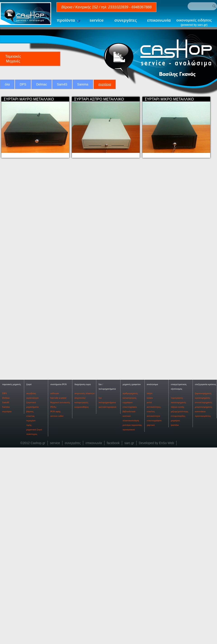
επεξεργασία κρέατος (205, 554)
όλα (7, 84)
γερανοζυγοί (32, 567)
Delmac (41, 84)
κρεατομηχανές (202, 567)
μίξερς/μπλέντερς (180, 581)
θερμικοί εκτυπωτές (60, 572)
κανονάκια (200, 581)
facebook (113, 612)
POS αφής (55, 581)
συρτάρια (105, 84)
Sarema (83, 84)
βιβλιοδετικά (129, 581)
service (97, 20)
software (55, 563)
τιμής (29, 594)
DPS (23, 84)
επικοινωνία (159, 20)
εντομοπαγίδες (178, 585)
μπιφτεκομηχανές (204, 576)
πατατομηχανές (178, 572)
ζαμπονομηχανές (203, 563)
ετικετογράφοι (130, 576)
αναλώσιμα (152, 554)
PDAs (53, 576)
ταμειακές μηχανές (12, 554)
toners (150, 567)
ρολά (149, 572)
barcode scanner (58, 567)
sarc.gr (129, 612)
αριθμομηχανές (130, 563)
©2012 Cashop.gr (33, 612)
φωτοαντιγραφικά (107, 576)
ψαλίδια (175, 594)
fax (100, 567)
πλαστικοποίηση (131, 590)
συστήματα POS (59, 554)
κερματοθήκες (81, 576)
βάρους (30, 581)
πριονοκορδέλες (203, 585)
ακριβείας (31, 563)
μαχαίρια (175, 590)
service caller (57, 585)
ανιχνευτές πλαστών (84, 563)
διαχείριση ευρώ (83, 554)
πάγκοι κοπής (178, 576)
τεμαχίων (31, 590)
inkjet (150, 563)
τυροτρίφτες (177, 567)
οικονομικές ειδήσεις (194, 23)
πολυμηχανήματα (107, 572)
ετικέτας (30, 585)
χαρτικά (151, 594)
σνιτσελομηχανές (203, 572)
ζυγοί (29, 554)
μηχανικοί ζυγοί (34, 599)
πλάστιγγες (32, 603)
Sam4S (62, 84)
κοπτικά (127, 585)
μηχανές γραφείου (132, 554)
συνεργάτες (126, 20)
